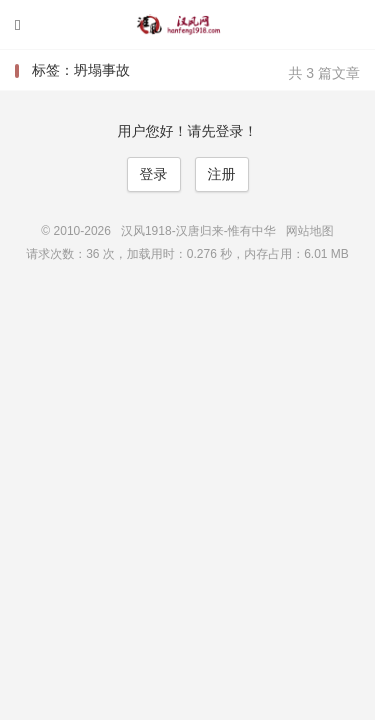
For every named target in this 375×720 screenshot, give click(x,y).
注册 (222, 174)
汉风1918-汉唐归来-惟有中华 (188, 25)
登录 (154, 174)
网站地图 (310, 231)
